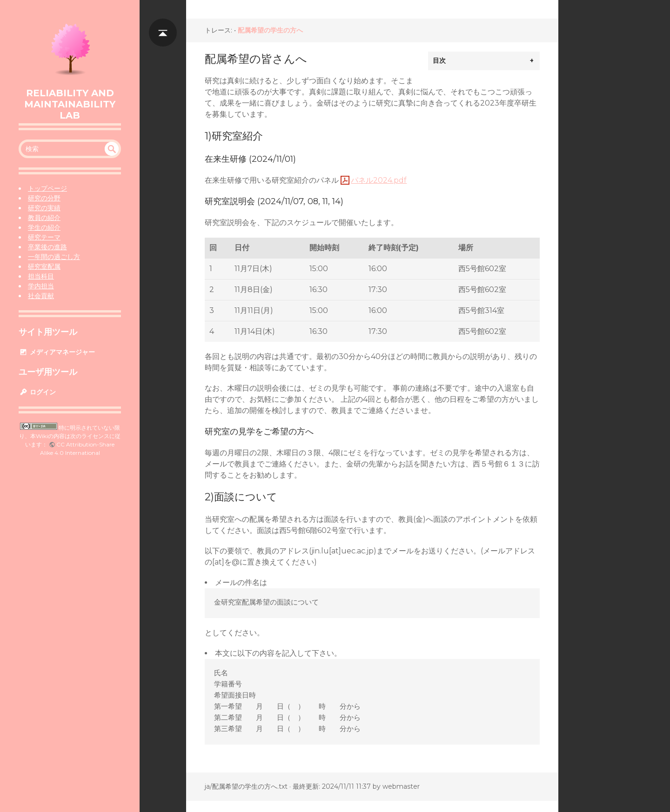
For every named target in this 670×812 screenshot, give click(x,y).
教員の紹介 (44, 218)
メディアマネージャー (57, 352)
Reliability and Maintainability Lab (70, 104)
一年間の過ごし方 (54, 257)
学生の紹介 (44, 227)
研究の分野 (44, 198)
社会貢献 (41, 296)
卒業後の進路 (47, 247)
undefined (112, 149)
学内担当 (41, 286)
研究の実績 (44, 208)
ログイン (37, 392)
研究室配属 (44, 266)
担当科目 (41, 276)
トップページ (47, 188)
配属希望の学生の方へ (270, 30)
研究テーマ (44, 237)
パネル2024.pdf (379, 180)
